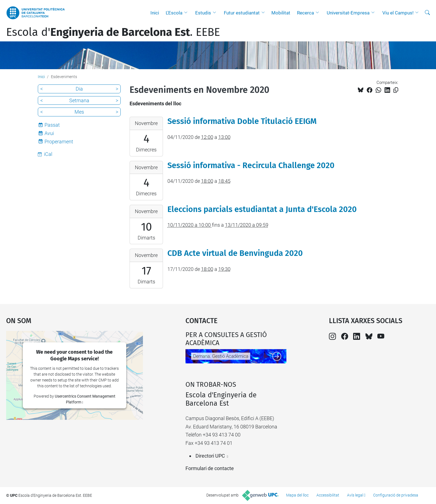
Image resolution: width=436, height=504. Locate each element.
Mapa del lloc (297, 495)
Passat (52, 125)
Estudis (203, 13)
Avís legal (355, 495)
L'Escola (174, 13)
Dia (79, 89)
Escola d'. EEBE (113, 32)
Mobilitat (281, 13)
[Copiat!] (396, 90)
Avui (49, 133)
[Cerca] (427, 13)
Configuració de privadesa (396, 495)
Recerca (305, 13)
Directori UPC (210, 456)
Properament (59, 142)
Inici (155, 13)
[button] (187, 13)
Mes (79, 112)
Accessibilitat (328, 495)
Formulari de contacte (210, 468)
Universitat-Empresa (348, 13)
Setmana (79, 100)
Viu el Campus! (398, 13)
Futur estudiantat (242, 13)
